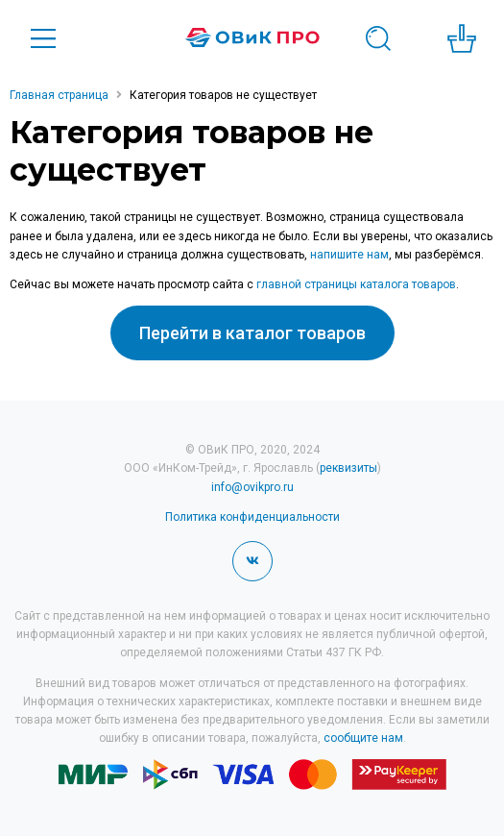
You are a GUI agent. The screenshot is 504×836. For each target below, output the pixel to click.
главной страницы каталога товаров (356, 284)
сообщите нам (363, 738)
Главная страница (59, 95)
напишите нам (349, 255)
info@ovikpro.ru (252, 487)
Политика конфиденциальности (252, 517)
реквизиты (348, 468)
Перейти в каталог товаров (252, 333)
